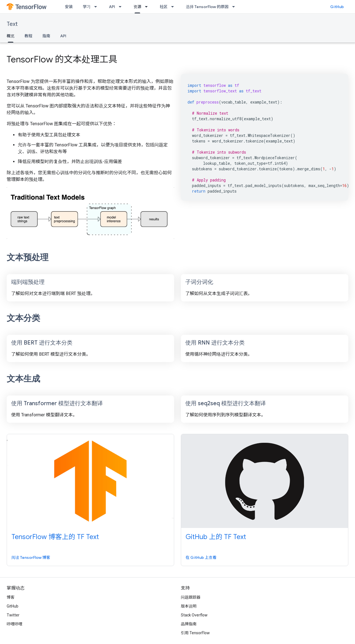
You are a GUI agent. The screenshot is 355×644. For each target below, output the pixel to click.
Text (12, 24)
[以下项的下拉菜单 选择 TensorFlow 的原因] (235, 7)
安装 (69, 7)
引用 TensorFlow (195, 633)
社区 (164, 7)
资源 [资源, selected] (137, 7)
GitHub (337, 7)
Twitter (13, 615)
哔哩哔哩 (14, 624)
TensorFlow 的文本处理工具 (62, 59)
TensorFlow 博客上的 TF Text (55, 537)
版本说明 (189, 606)
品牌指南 (189, 624)
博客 (11, 597)
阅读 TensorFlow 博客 (31, 557)
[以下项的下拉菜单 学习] (97, 7)
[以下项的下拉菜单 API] (122, 7)
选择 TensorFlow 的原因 (207, 7)
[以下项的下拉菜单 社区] (174, 7)
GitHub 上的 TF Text (216, 537)
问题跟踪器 (191, 597)
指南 (46, 36)
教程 (28, 36)
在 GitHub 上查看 (201, 557)
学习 (87, 7)
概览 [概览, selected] (11, 36)
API (112, 7)
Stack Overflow (194, 615)
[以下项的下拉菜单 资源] (148, 7)
